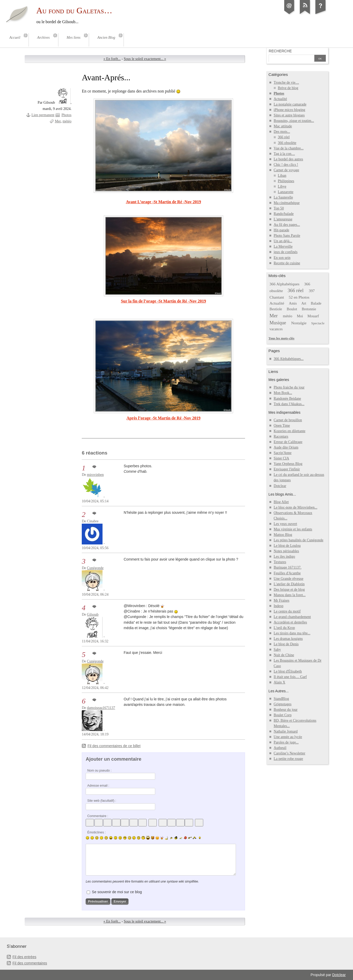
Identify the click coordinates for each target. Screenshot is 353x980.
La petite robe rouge (288, 759)
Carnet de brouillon (288, 420)
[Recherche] (291, 59)
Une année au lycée (288, 737)
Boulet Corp (283, 715)
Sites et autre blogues (289, 115)
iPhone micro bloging (289, 110)
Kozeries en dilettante (289, 431)
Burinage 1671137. (287, 567)
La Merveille (283, 246)
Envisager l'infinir (287, 469)
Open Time (282, 426)
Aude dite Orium (286, 447)
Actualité (280, 99)
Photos (66, 115)
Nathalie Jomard (286, 731)
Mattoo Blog (283, 535)
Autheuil (280, 748)
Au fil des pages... (287, 225)
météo (67, 121)
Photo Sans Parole (287, 236)
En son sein (282, 258)
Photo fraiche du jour (289, 387)
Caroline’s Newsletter (289, 753)
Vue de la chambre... (288, 148)
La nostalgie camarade (290, 104)
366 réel (284, 137)
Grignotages (283, 704)
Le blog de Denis (286, 644)
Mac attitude (283, 126)
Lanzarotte (286, 192)
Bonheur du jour (286, 710)
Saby (277, 650)
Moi (300, 316)
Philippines (286, 181)
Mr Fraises (281, 600)
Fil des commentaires (30, 963)
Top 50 (279, 208)
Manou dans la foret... (290, 595)
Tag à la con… (284, 154)
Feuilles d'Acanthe (287, 573)
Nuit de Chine (284, 655)
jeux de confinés (286, 252)
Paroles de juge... (286, 742)
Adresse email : (98, 786)
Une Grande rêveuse (288, 579)
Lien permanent (43, 115)
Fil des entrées (24, 957)
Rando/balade (284, 214)
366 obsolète (287, 143)
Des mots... (282, 132)
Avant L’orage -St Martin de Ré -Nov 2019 (164, 202)
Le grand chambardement (292, 617)
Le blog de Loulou (287, 546)
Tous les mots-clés (281, 338)
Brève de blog (288, 88)
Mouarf (313, 316)
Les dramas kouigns (288, 639)
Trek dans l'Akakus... (289, 404)
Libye (282, 186)
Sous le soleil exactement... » (145, 59)
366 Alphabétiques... (288, 359)
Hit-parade (281, 230)
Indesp (278, 606)
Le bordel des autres (288, 159)
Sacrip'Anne (283, 453)
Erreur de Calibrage (288, 442)
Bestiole (276, 309)
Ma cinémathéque (287, 203)
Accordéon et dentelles (290, 622)
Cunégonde (95, 568)
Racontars (281, 436)
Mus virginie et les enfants (293, 529)
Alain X (279, 682)
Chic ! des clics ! (286, 165)
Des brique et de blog (289, 590)
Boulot (292, 309)
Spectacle (318, 323)
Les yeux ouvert (285, 524)
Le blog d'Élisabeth (288, 671)
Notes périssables (286, 551)
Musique (278, 323)
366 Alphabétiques (284, 284)
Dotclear (280, 486)
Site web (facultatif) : (102, 801)
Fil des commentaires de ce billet (114, 746)
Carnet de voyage (286, 170)
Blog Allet (281, 502)
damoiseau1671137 (101, 708)
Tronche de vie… (286, 83)
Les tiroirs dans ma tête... (292, 633)
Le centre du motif (287, 611)
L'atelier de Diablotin (289, 584)
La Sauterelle (283, 197)
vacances (276, 329)
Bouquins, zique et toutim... (294, 121)
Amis (293, 303)
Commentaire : (98, 816)
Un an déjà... (283, 241)
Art (304, 303)
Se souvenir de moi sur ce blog (117, 892)
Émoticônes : (96, 832)
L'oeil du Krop (284, 628)
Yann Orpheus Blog (288, 464)
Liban (282, 176)
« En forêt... (112, 59)
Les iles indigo (284, 557)
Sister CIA (281, 458)
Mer (58, 121)
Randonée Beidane (287, 399)
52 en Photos (299, 297)
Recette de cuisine (287, 263)
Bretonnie (309, 309)
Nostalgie (299, 323)
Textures (280, 562)
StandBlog (281, 699)
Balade (316, 303)
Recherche (280, 51)
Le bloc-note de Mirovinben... (295, 507)
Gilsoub (93, 614)
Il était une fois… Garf (290, 677)
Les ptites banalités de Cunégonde (298, 540)
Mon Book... (283, 393)
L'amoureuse (283, 219)
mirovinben (95, 475)
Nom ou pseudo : (99, 771)
